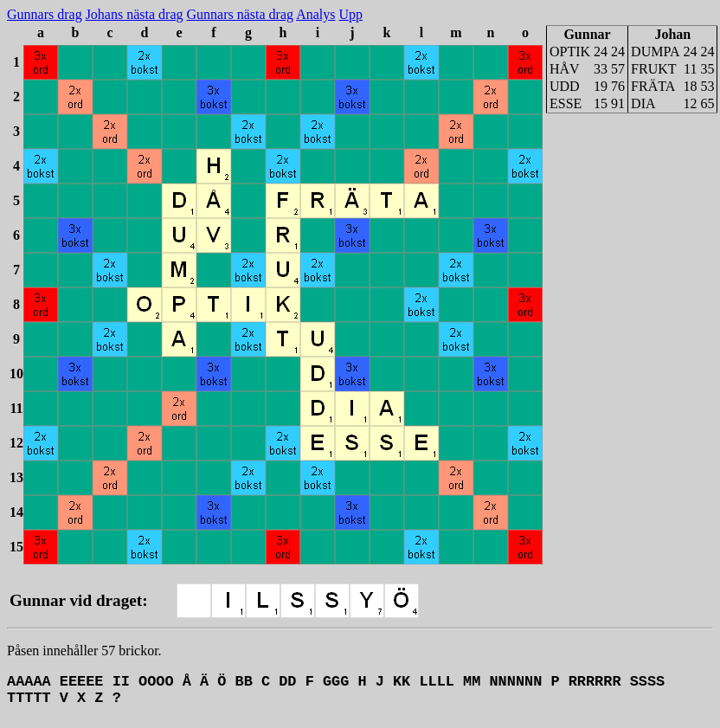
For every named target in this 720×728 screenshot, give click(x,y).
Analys (315, 14)
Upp (350, 14)
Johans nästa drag (135, 14)
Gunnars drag (45, 14)
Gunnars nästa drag (241, 14)
